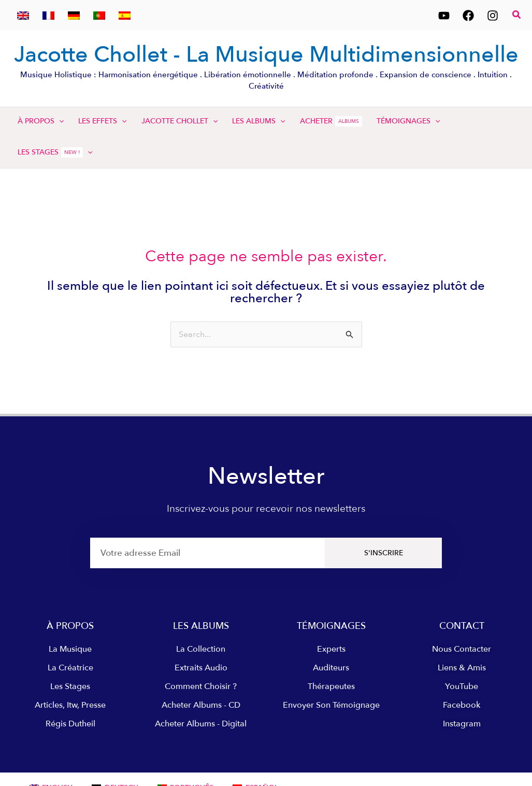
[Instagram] (493, 16)
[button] (517, 16)
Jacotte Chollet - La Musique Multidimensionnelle (266, 55)
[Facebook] (468, 16)
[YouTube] (444, 16)
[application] (59, 121)
